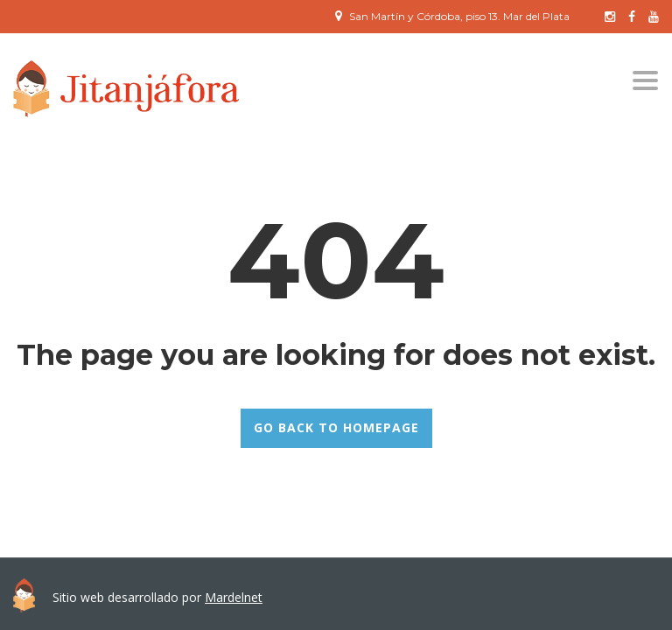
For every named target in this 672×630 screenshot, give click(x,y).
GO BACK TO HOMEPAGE (336, 427)
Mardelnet (234, 597)
